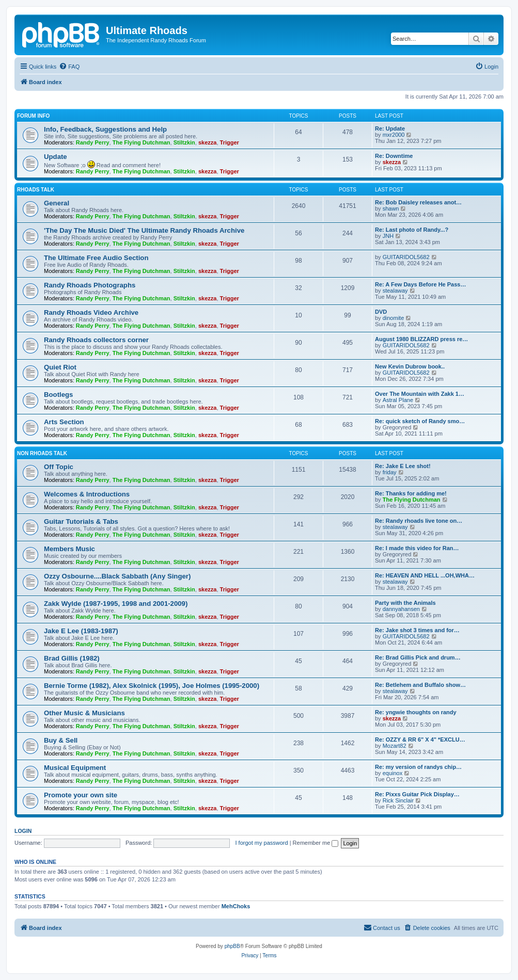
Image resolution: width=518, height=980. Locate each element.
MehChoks (236, 906)
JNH (388, 236)
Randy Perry (93, 142)
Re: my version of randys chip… (418, 767)
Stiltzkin (184, 142)
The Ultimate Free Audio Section (96, 258)
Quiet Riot (60, 367)
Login (23, 831)
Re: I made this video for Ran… (417, 548)
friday (390, 472)
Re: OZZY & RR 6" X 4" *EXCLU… (420, 740)
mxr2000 (394, 135)
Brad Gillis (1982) (72, 658)
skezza (207, 142)
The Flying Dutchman (142, 142)
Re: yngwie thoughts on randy (416, 712)
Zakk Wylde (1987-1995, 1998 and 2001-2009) (116, 604)
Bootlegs (58, 395)
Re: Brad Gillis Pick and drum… (418, 657)
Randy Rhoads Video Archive (91, 312)
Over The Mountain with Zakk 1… (420, 394)
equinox (393, 773)
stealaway (395, 291)
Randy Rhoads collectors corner (96, 340)
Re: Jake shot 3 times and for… (417, 630)
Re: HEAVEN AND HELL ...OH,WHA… (425, 575)
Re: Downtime (394, 156)
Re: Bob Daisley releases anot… (418, 202)
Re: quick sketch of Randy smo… (420, 421)
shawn (391, 208)
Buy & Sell (61, 740)
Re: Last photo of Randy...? (412, 230)
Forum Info (33, 116)
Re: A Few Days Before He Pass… (420, 284)
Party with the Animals (405, 603)
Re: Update (390, 128)
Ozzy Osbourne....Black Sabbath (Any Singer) (117, 576)
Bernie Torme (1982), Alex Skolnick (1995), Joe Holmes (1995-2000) (152, 686)
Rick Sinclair (398, 800)
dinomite (394, 318)
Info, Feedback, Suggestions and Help (105, 129)
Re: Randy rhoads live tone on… (419, 521)
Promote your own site (81, 795)
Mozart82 (395, 746)
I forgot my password (262, 843)
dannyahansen (401, 609)
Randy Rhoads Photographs (90, 285)
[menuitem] (69, 67)
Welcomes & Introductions (87, 494)
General (57, 203)
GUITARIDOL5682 (406, 257)
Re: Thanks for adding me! (411, 493)
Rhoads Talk (36, 190)
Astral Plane (398, 400)
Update (56, 157)
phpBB (232, 946)
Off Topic (59, 467)
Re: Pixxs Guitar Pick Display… (417, 794)
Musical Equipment (75, 768)
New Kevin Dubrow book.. (410, 366)
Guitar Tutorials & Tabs (81, 521)
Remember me (316, 843)
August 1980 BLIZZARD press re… (421, 339)
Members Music (69, 549)
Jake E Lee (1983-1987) (81, 631)
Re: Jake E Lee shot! (403, 466)
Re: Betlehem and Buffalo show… (420, 685)
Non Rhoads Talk (42, 453)
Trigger (230, 142)
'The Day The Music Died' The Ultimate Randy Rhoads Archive (144, 230)
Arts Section (64, 422)
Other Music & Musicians (84, 713)
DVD (381, 312)
